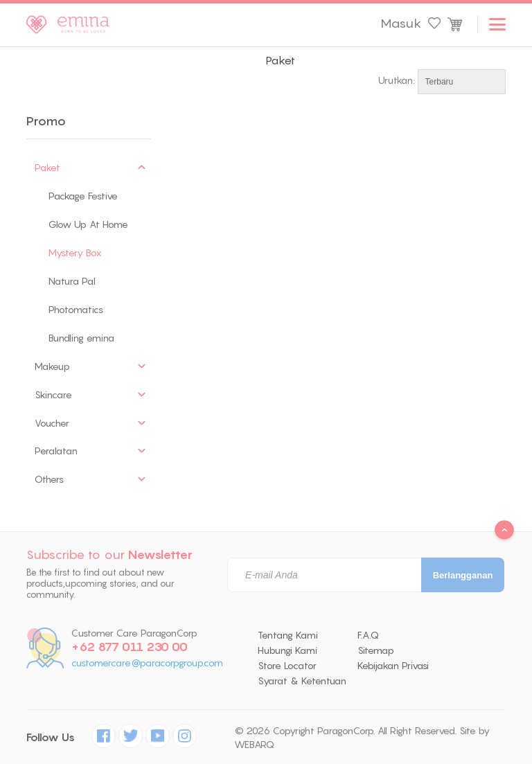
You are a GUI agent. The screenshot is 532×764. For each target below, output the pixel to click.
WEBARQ (254, 745)
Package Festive (83, 196)
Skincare (53, 395)
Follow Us (51, 737)
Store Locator (287, 666)
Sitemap (376, 650)
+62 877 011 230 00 (130, 647)
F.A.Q (368, 635)
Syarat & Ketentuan (302, 681)
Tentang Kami (288, 635)
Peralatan (56, 451)
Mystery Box (75, 253)
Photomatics (76, 310)
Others (49, 479)
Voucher (52, 423)
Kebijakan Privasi (393, 666)
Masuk (401, 24)
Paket (47, 168)
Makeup (52, 366)
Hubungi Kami (287, 650)
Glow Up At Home (88, 224)
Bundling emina (81, 338)
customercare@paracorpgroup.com (147, 663)
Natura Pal (72, 281)
